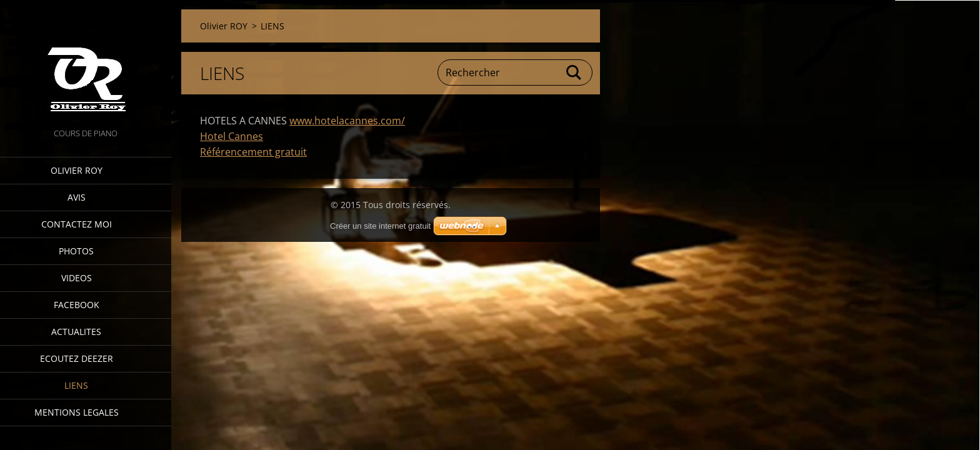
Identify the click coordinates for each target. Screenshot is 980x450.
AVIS (77, 197)
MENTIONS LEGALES (77, 412)
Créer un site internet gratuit (380, 226)
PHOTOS (76, 251)
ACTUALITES (76, 332)
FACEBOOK (77, 305)
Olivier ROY (77, 170)
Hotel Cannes (232, 136)
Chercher (574, 72)
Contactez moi (77, 224)
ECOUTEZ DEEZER (77, 358)
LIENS (76, 385)
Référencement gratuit (253, 152)
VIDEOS (77, 278)
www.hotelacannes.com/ (347, 121)
